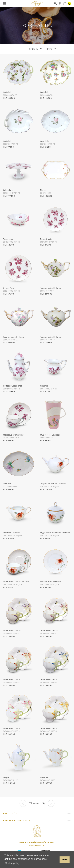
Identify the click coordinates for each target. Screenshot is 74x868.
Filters (49, 49)
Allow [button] (64, 860)
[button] (56, 860)
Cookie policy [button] (12, 863)
